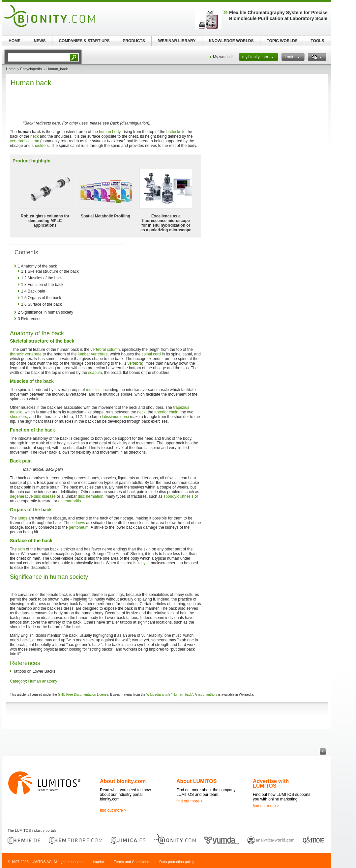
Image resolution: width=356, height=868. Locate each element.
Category (18, 681)
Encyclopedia (31, 69)
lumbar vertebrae (93, 354)
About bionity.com (123, 781)
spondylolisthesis (178, 496)
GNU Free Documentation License (83, 695)
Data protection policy (177, 862)
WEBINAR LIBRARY (177, 41)
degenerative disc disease (33, 496)
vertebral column (25, 141)
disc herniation (90, 496)
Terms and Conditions (132, 862)
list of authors (208, 695)
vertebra (135, 363)
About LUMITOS (196, 781)
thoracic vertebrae (26, 354)
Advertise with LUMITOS (271, 784)
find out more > (113, 810)
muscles (93, 390)
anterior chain (166, 412)
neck (34, 136)
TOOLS (317, 41)
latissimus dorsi (115, 417)
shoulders (40, 146)
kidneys (78, 523)
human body (110, 132)
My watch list (224, 57)
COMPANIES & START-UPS (84, 41)
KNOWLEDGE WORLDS (231, 41)
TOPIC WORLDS (282, 41)
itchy (141, 563)
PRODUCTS (134, 41)
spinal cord (151, 354)
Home (11, 69)
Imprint (98, 862)
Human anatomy (43, 681)
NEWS (40, 41)
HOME (15, 41)
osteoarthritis (70, 501)
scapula (95, 373)
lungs (23, 518)
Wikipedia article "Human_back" (170, 695)
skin (21, 549)
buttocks (174, 132)
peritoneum (79, 527)
